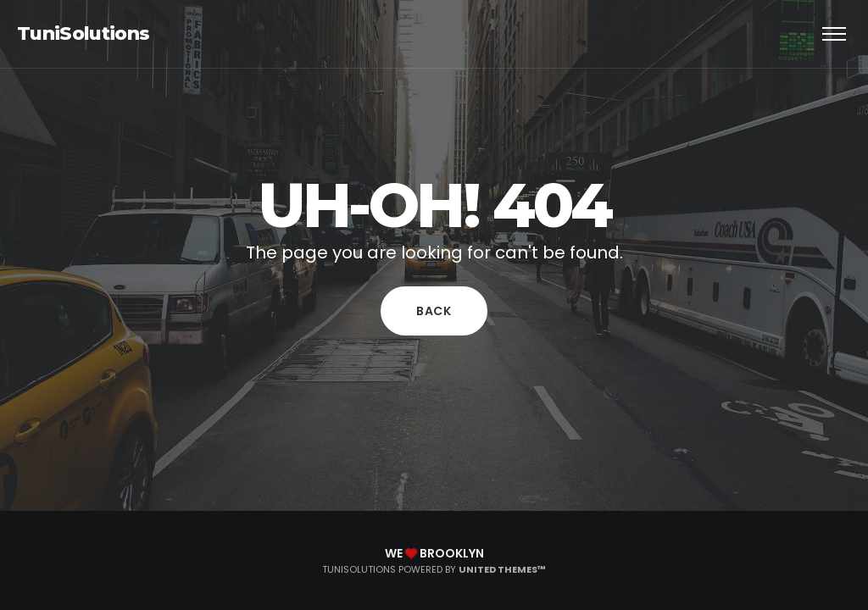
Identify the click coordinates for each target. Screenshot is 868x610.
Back (434, 311)
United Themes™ (502, 569)
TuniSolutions (83, 33)
